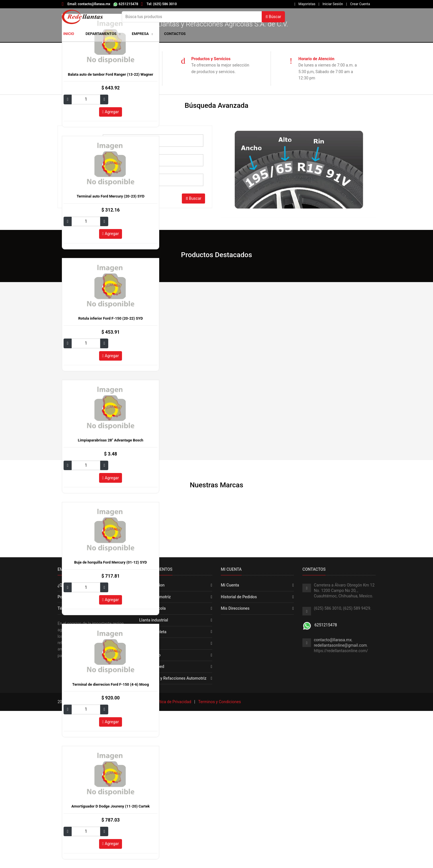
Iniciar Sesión (333, 4)
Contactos (175, 34)
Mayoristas (307, 4)
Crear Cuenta (360, 4)
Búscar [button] (273, 17)
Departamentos (103, 34)
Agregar (111, 112)
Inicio (69, 34)
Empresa (141, 34)
